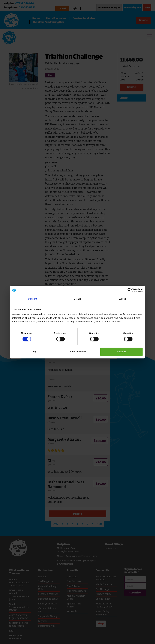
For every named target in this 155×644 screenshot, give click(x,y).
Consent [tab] (32, 299)
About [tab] (123, 299)
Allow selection (77, 352)
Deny (34, 352)
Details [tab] (78, 299)
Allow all (121, 352)
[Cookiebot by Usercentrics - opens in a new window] (130, 290)
